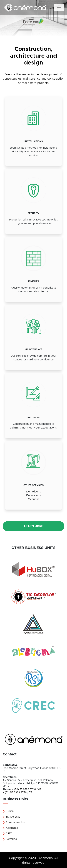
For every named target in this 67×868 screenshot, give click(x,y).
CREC (8, 834)
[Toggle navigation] (59, 7)
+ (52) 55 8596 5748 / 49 (27, 789)
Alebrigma (10, 828)
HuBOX (9, 811)
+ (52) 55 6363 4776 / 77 (17, 793)
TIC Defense (11, 817)
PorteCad (10, 839)
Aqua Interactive (14, 822)
